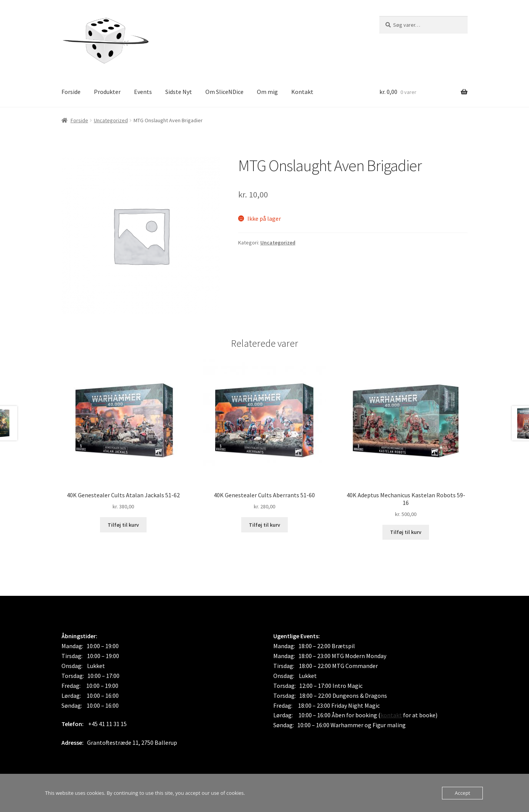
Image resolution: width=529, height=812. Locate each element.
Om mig (267, 92)
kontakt (391, 715)
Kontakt (302, 92)
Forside (71, 92)
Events (143, 92)
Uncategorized (111, 120)
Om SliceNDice (224, 92)
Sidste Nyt (179, 92)
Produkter (107, 92)
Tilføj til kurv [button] (123, 525)
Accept (462, 793)
